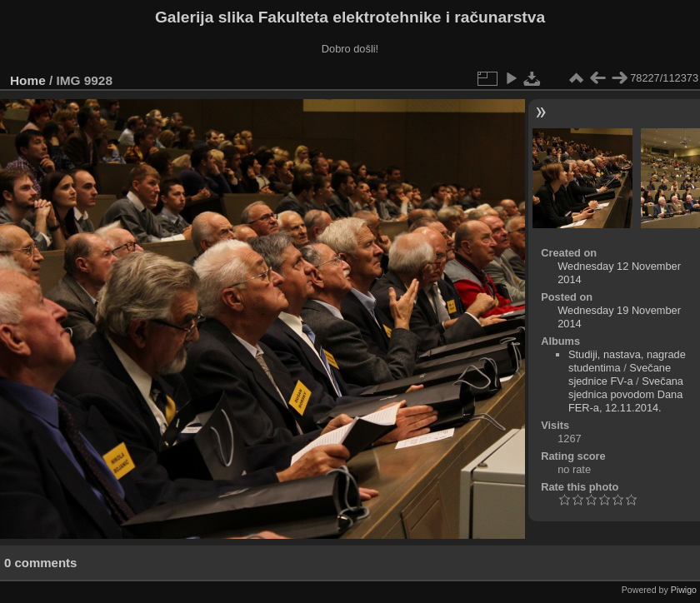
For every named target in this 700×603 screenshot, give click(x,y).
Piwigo (684, 590)
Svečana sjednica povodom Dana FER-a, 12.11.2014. (626, 394)
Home (28, 80)
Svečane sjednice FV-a (620, 374)
